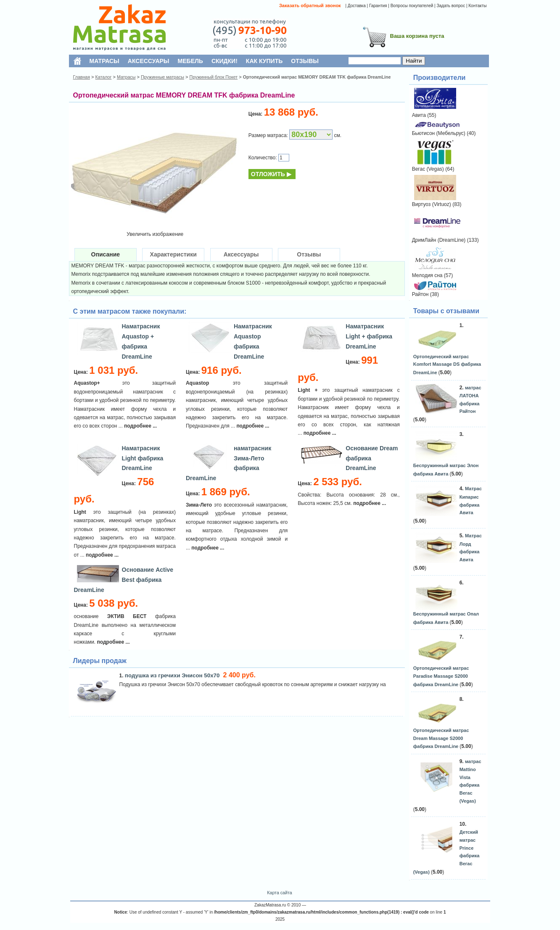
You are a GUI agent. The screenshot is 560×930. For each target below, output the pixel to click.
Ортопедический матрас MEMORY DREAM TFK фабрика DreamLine (317, 77)
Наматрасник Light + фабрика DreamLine (369, 336)
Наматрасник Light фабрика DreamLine (143, 458)
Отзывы (309, 254)
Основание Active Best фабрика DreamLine (124, 580)
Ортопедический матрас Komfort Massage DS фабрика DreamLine (447, 365)
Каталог (104, 77)
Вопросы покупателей (412, 6)
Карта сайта (279, 893)
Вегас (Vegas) (428, 169)
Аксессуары (241, 254)
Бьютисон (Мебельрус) (439, 133)
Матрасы (126, 77)
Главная (82, 77)
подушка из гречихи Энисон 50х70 (173, 675)
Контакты (477, 6)
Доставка (357, 6)
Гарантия (378, 6)
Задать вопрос (451, 6)
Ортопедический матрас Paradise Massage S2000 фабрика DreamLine (441, 676)
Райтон (420, 294)
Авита (419, 115)
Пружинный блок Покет (213, 77)
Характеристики (173, 254)
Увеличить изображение (155, 234)
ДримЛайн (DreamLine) (439, 240)
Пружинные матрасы (162, 77)
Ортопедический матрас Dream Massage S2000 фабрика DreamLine (441, 738)
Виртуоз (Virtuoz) (432, 204)
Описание (106, 254)
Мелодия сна (427, 275)
